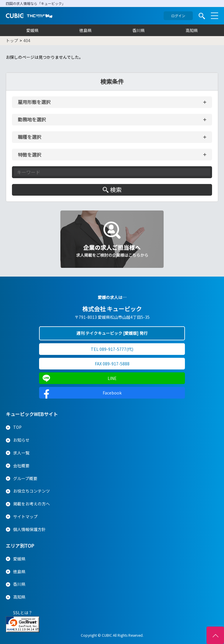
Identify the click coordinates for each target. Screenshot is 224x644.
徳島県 (85, 30)
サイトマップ (25, 516)
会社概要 (21, 466)
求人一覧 (21, 453)
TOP (17, 427)
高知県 (192, 30)
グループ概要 (25, 478)
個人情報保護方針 (29, 529)
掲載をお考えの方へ (32, 504)
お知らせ (21, 440)
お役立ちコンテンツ (32, 491)
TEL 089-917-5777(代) (112, 349)
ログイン (178, 16)
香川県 (139, 30)
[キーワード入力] (112, 172)
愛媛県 (32, 30)
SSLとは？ (23, 613)
